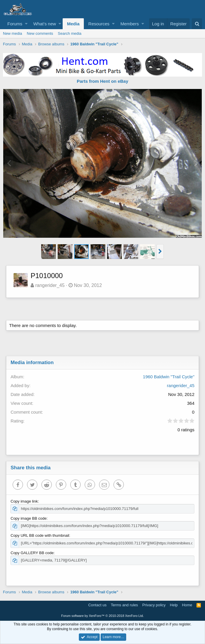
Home (187, 605)
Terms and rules (124, 605)
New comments (40, 33)
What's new (45, 24)
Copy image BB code (29, 518)
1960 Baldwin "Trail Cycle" (169, 377)
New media (12, 33)
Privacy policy (154, 605)
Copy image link (24, 501)
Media (73, 24)
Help (174, 605)
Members (130, 24)
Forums (15, 24)
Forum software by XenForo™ (102, 616)
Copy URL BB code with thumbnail (40, 535)
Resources (99, 24)
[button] (26, 24)
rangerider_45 (50, 285)
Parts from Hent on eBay (102, 81)
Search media (70, 33)
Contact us (97, 605)
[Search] (197, 24)
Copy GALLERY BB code (32, 553)
